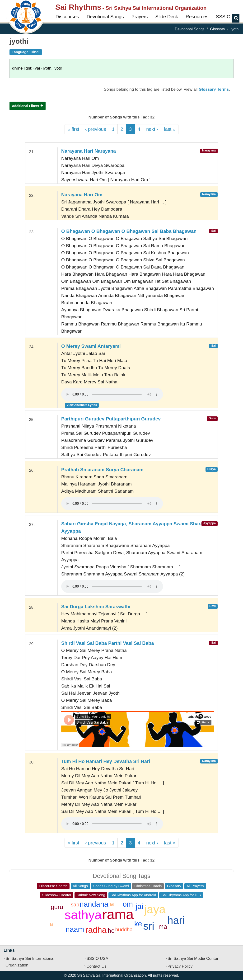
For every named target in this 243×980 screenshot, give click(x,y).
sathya (83, 915)
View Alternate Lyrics (82, 405)
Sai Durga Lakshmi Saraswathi (96, 607)
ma (163, 927)
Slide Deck (167, 17)
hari (176, 920)
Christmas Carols (148, 886)
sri (149, 926)
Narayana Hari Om (82, 195)
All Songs (80, 886)
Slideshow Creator (57, 895)
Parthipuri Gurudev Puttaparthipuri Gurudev (111, 419)
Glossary (217, 29)
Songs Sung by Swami (111, 886)
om (128, 904)
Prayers (140, 17)
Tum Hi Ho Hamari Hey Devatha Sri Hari (106, 761)
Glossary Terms (214, 89)
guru (57, 907)
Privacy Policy (180, 966)
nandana (94, 904)
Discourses (67, 17)
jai (139, 907)
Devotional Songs (105, 17)
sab (75, 905)
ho (111, 931)
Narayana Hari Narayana (89, 151)
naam (75, 929)
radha (96, 930)
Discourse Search (53, 886)
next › (152, 129)
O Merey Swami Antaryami (91, 346)
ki (51, 925)
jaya (155, 909)
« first (73, 129)
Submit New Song (91, 895)
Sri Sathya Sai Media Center (193, 959)
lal (112, 904)
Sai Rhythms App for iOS (181, 895)
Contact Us (96, 966)
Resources (197, 17)
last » (170, 129)
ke (138, 924)
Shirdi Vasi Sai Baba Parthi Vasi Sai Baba (107, 643)
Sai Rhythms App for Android (133, 895)
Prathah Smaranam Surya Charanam (102, 470)
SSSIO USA (97, 959)
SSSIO (223, 17)
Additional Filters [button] (25, 106)
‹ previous (96, 129)
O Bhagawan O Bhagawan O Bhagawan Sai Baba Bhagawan (129, 231)
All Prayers (195, 886)
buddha (124, 930)
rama (118, 914)
